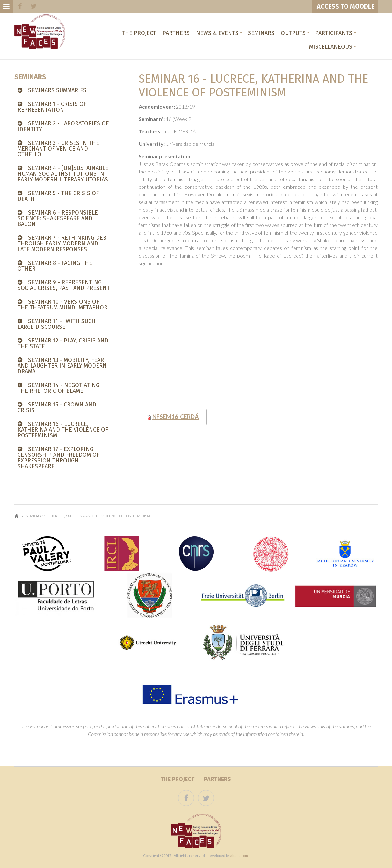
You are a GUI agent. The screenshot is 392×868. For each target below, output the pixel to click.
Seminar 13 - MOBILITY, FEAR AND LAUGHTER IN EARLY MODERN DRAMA (62, 366)
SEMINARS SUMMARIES (57, 90)
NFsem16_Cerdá (176, 417)
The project (139, 33)
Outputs (293, 33)
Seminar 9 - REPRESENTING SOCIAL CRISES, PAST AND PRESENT (64, 285)
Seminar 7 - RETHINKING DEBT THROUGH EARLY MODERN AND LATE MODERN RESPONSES (64, 243)
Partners (176, 33)
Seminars (261, 33)
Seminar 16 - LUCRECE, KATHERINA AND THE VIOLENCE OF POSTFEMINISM (63, 430)
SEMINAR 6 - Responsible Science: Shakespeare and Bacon (58, 218)
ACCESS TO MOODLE (345, 6)
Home (17, 516)
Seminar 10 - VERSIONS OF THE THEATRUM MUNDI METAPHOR (62, 305)
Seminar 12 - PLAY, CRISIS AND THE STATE (63, 343)
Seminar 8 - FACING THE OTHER (55, 266)
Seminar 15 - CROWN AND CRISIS (57, 407)
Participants (334, 33)
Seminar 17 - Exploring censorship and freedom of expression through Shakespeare (58, 458)
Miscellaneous (331, 47)
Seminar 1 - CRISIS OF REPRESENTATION (52, 107)
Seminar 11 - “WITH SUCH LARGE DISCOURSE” (57, 324)
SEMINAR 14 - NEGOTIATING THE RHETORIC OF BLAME (58, 388)
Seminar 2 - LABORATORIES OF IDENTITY (63, 126)
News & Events (217, 33)
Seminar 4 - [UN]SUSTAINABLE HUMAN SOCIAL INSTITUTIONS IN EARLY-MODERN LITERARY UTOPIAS (63, 174)
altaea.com (239, 855)
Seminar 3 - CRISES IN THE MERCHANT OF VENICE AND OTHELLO (58, 149)
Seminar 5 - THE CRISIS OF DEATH (58, 196)
